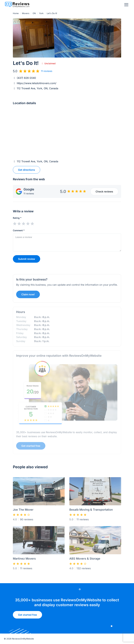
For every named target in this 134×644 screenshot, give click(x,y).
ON (34, 13)
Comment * (19, 230)
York (41, 13)
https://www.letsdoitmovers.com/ (37, 83)
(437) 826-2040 (26, 78)
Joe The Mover (23, 511)
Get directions (27, 170)
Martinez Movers (24, 560)
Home (16, 13)
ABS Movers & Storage (85, 560)
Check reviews (104, 192)
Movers (26, 13)
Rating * (17, 218)
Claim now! (28, 295)
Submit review (27, 259)
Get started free (31, 447)
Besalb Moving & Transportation (91, 511)
